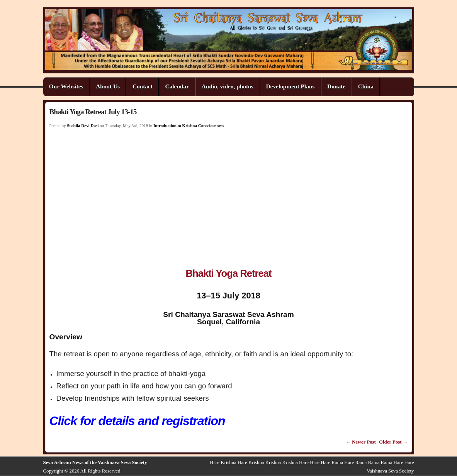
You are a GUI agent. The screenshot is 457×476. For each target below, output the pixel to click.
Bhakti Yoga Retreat (229, 273)
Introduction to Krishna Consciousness (189, 125)
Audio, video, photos (228, 86)
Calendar (177, 86)
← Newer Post (361, 442)
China (366, 86)
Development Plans (290, 86)
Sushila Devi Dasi (83, 125)
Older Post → (393, 442)
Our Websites (66, 86)
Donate (336, 86)
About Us (108, 86)
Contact (143, 86)
